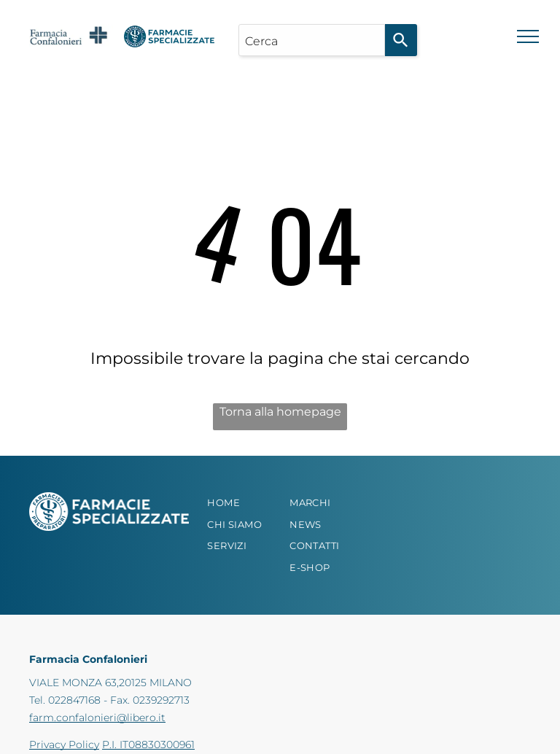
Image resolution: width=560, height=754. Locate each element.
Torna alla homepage (280, 412)
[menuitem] (246, 503)
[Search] (401, 40)
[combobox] (312, 40)
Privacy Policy (64, 745)
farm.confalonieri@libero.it (97, 718)
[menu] (528, 36)
